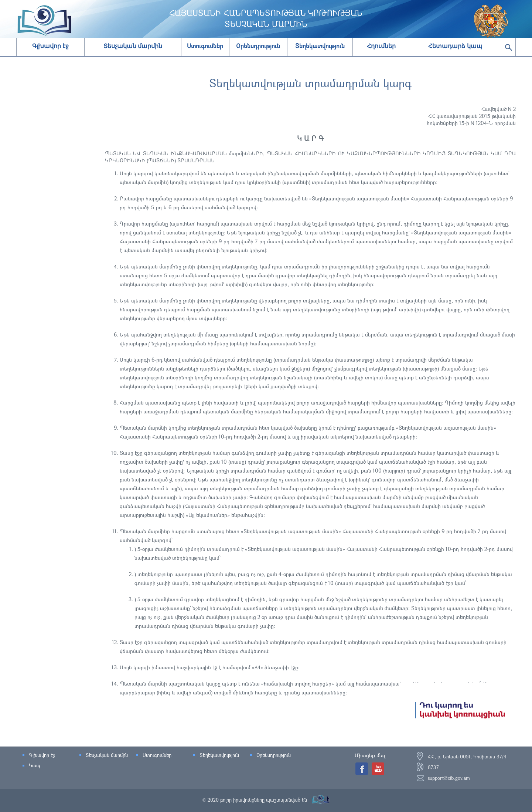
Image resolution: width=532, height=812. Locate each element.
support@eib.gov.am (449, 778)
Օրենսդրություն (274, 755)
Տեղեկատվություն (219, 755)
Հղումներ (381, 46)
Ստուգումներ (157, 755)
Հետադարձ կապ (455, 46)
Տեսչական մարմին (133, 46)
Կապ (35, 765)
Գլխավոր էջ (50, 46)
